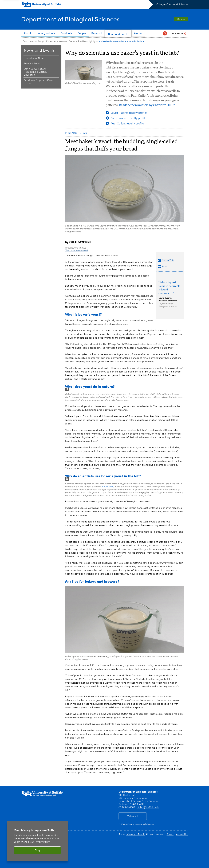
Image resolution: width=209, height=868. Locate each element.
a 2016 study (108, 487)
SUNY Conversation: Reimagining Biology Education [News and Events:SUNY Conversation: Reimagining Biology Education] (35, 72)
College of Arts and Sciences (172, 5)
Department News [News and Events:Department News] (34, 58)
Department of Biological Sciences (70, 19)
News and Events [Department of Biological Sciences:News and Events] (67, 42)
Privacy (170, 834)
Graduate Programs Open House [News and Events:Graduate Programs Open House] (39, 82)
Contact (181, 19)
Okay (37, 850)
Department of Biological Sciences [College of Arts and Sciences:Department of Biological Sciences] (39, 42)
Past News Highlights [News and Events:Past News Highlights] (88, 42)
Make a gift (133, 816)
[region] (37, 841)
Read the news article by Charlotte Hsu (147, 105)
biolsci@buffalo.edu (148, 807)
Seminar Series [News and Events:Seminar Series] (32, 64)
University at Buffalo (135, 834)
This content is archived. (77, 250)
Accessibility (182, 834)
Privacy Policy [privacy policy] (42, 842)
